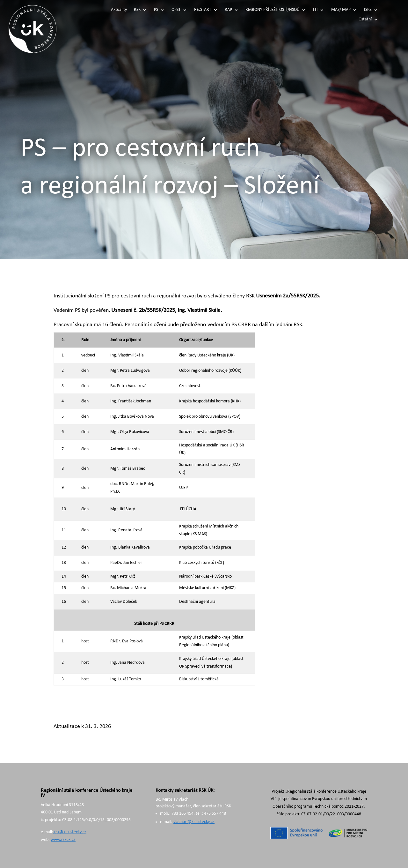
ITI (315, 10)
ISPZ (368, 10)
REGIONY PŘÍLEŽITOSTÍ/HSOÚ (273, 10)
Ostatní (365, 19)
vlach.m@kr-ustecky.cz (194, 822)
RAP (228, 10)
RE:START (203, 10)
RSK (137, 10)
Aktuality (119, 10)
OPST (176, 10)
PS (156, 10)
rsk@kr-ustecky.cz (70, 832)
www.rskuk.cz (63, 840)
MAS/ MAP (341, 10)
